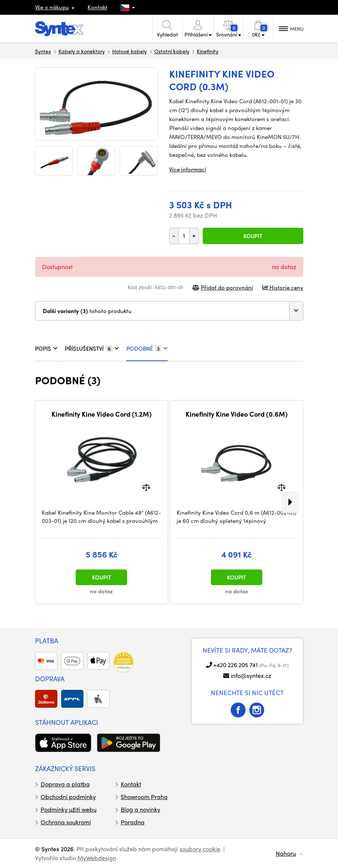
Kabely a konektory (82, 51)
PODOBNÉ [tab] (147, 348)
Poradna (133, 822)
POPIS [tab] (46, 348)
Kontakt (97, 7)
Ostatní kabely (172, 51)
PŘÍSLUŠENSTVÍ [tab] (92, 348)
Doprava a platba (65, 784)
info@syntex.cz (251, 676)
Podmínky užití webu (69, 809)
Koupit (253, 236)
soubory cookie (200, 849)
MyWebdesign (97, 858)
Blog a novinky (140, 809)
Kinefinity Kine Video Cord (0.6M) (237, 414)
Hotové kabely (129, 51)
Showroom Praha (144, 797)
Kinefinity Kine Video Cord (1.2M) (102, 414)
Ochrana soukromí (66, 822)
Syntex (43, 51)
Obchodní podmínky (68, 797)
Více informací (188, 169)
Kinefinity (208, 51)
